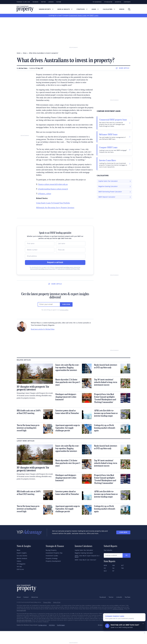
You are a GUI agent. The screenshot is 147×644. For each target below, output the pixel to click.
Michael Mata (23, 68)
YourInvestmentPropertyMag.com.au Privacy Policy (43, 269)
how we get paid (21, 610)
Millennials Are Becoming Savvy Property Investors (55, 208)
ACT (122, 566)
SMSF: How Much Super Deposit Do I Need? (87, 556)
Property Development (53, 561)
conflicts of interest (118, 609)
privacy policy (64, 310)
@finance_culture (45, 194)
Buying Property (51, 550)
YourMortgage (61, 625)
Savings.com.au (42, 625)
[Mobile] (40, 250)
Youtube (59, 2)
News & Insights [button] (65, 9)
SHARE (123, 68)
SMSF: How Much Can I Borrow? (85, 560)
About (19, 597)
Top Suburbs (108, 550)
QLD (105, 571)
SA (113, 568)
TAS (122, 568)
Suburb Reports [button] (46, 9)
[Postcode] (71, 250)
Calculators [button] (109, 9)
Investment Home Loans (78, 16)
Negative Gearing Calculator (84, 553)
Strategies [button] (82, 9)
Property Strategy (52, 559)
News (19, 550)
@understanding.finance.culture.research (53, 189)
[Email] (55, 256)
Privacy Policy (47, 602)
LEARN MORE (123, 532)
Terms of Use (57, 602)
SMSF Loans (94, 16)
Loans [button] (95, 9)
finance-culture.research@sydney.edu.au (53, 184)
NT (113, 571)
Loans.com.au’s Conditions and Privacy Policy (69, 269)
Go (126, 555)
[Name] (40, 244)
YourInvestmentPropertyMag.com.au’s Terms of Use (68, 267)
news (25, 53)
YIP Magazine (108, 2)
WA (114, 566)
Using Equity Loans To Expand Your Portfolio (53, 203)
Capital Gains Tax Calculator (84, 550)
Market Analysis (22, 559)
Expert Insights (22, 553)
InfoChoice (52, 625)
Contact (26, 597)
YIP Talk (19, 567)
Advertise (118, 2)
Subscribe (66, 304)
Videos (122, 9)
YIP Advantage (97, 2)
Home (19, 53)
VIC (105, 568)
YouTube (128, 597)
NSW (105, 566)
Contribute (127, 2)
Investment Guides (52, 556)
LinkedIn (51, 2)
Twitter (43, 2)
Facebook (36, 2)
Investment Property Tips (54, 553)
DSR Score (20, 569)
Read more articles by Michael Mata (43, 329)
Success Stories (22, 556)
